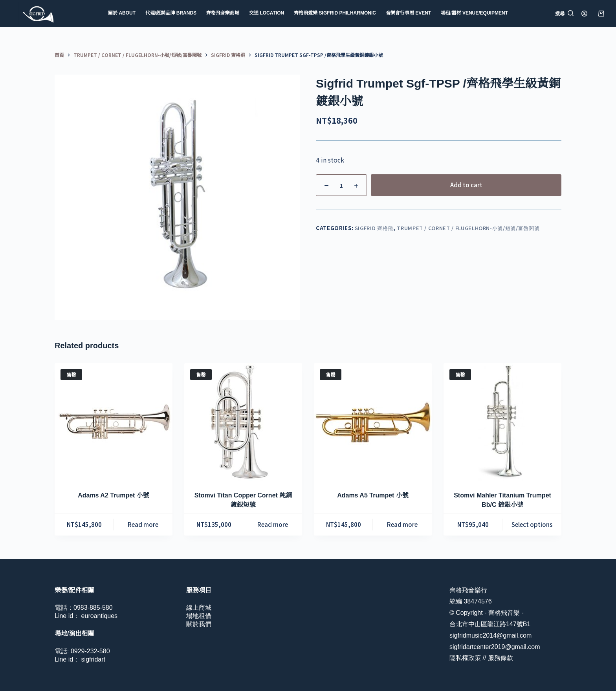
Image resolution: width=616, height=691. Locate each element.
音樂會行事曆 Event (408, 13)
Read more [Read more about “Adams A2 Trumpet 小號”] (143, 524)
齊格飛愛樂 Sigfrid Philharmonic (335, 13)
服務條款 (500, 658)
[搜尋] (564, 13)
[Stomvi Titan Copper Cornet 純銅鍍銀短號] (243, 422)
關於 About (122, 13)
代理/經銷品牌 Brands (171, 13)
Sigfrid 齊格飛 (374, 228)
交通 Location (267, 13)
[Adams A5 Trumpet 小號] (373, 422)
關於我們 (199, 624)
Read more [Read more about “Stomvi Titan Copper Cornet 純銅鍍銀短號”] (273, 524)
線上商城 (199, 608)
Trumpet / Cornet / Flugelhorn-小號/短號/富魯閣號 (468, 228)
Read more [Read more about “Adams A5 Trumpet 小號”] (402, 524)
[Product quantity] (341, 185)
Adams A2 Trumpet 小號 (114, 495)
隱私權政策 (465, 658)
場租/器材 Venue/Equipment (474, 13)
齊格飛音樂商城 (223, 13)
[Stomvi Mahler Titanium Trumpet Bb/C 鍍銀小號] (502, 422)
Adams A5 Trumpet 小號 (373, 495)
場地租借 (199, 616)
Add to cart (466, 185)
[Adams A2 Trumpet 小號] (114, 422)
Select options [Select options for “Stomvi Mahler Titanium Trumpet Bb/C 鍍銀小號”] (532, 524)
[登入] (584, 14)
